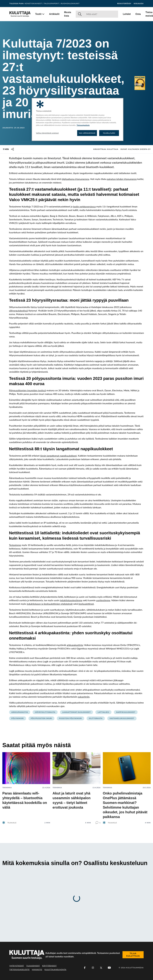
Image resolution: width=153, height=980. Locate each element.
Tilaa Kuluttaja (133, 955)
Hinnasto (37, 969)
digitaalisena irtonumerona (76, 179)
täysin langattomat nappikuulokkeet (58, 456)
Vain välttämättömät (87, 133)
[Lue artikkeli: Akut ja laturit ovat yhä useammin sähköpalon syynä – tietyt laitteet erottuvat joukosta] (76, 786)
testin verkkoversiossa (84, 206)
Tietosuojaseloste (20, 969)
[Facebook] (85, 968)
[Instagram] (93, 968)
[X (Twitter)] (101, 968)
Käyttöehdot (50, 966)
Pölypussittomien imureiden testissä (28, 390)
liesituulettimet (86, 604)
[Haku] (101, 14)
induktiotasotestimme (71, 600)
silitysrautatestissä (18, 311)
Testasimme (15, 545)
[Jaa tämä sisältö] (12, 149)
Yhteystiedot (17, 966)
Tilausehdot (33, 966)
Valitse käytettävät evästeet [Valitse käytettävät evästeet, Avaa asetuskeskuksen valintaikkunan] (47, 133)
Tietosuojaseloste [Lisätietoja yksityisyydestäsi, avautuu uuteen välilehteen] (83, 125)
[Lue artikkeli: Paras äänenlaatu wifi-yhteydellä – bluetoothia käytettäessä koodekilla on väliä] (26, 786)
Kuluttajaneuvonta (55, 969)
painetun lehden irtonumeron (122, 179)
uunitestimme (103, 600)
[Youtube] (109, 968)
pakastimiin (84, 697)
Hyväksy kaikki (109, 133)
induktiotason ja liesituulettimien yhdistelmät (50, 604)
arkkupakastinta (75, 645)
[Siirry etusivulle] (20, 14)
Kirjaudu (139, 4)
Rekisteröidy (124, 4)
